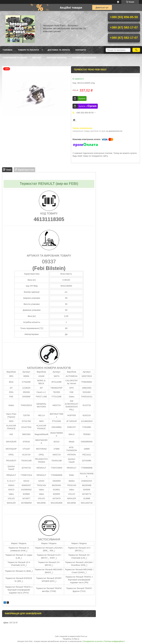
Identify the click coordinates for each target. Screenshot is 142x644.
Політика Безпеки (57, 58)
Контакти (81, 50)
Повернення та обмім (15, 58)
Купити (82, 98)
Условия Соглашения (84, 58)
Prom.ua (84, 636)
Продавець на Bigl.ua (71, 639)
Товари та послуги (28, 50)
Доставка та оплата (59, 50)
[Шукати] (136, 50)
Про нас (37, 58)
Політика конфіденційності (114, 641)
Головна (8, 50)
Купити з (88, 106)
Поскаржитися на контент (93, 641)
